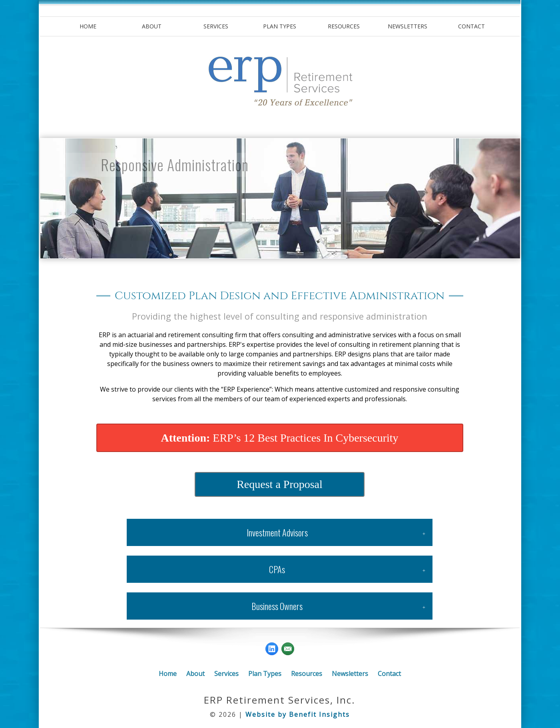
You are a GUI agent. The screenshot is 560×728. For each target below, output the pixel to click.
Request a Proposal (280, 484)
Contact (471, 26)
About (152, 26)
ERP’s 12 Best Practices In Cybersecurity (279, 438)
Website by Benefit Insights (298, 714)
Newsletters (408, 26)
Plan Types (280, 26)
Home (88, 26)
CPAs (277, 569)
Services (216, 26)
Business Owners (277, 606)
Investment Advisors (277, 532)
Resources (344, 26)
